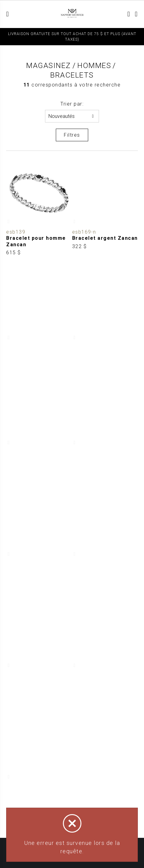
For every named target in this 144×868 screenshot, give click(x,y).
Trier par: (72, 104)
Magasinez (49, 66)
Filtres (72, 135)
